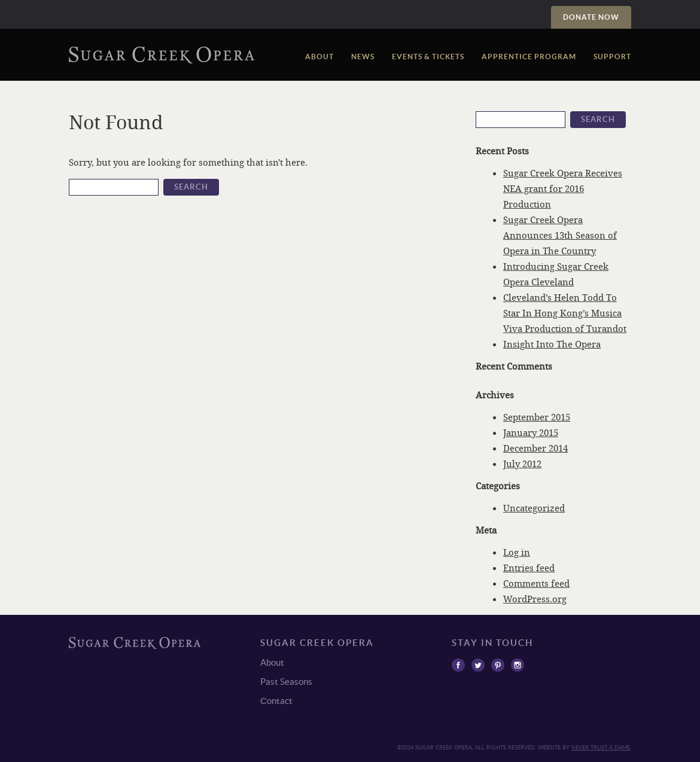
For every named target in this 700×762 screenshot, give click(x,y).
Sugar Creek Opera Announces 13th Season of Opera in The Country (560, 235)
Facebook (458, 665)
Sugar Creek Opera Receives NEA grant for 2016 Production (563, 188)
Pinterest (498, 665)
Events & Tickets (428, 57)
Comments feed (536, 583)
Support (612, 57)
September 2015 (537, 417)
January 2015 (531, 432)
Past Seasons (286, 682)
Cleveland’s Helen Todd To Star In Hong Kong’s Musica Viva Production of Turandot (565, 313)
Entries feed (529, 568)
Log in (517, 552)
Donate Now (591, 17)
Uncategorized (534, 508)
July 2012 (522, 464)
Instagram (518, 665)
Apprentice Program (529, 57)
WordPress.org (535, 599)
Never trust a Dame (601, 748)
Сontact (276, 701)
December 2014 (535, 448)
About (319, 57)
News (363, 57)
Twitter (478, 665)
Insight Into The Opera (552, 344)
